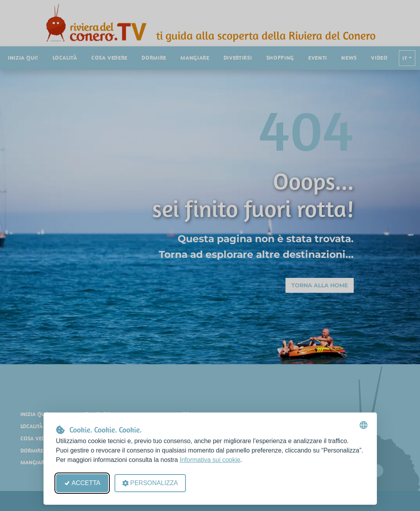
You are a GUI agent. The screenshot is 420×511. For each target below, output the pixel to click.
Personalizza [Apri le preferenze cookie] (150, 483)
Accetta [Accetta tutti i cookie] (82, 483)
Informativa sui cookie (210, 460)
